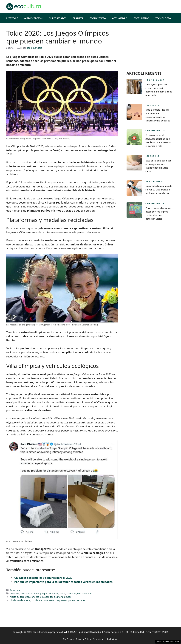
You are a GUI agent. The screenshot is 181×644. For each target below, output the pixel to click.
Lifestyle (12, 18)
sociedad (71, 594)
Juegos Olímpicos (49, 594)
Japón (36, 594)
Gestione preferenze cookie (168, 641)
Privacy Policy (83, 639)
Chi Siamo (68, 639)
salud (63, 594)
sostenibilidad (85, 594)
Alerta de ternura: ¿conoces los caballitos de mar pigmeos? (41, 597)
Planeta (78, 18)
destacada (26, 594)
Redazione (112, 639)
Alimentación (33, 18)
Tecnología (163, 18)
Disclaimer (99, 639)
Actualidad (120, 18)
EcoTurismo (141, 18)
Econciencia (98, 18)
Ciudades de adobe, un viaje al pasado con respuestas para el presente (48, 600)
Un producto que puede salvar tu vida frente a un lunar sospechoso (159, 189)
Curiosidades (58, 18)
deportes (15, 594)
